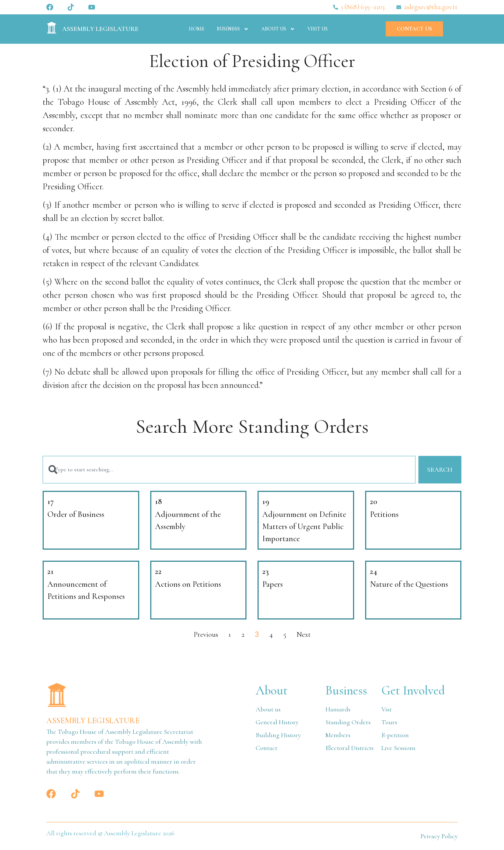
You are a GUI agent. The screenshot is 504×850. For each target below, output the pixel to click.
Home (197, 29)
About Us (278, 29)
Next (304, 635)
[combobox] (229, 470)
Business (233, 29)
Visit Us (318, 29)
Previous (206, 635)
